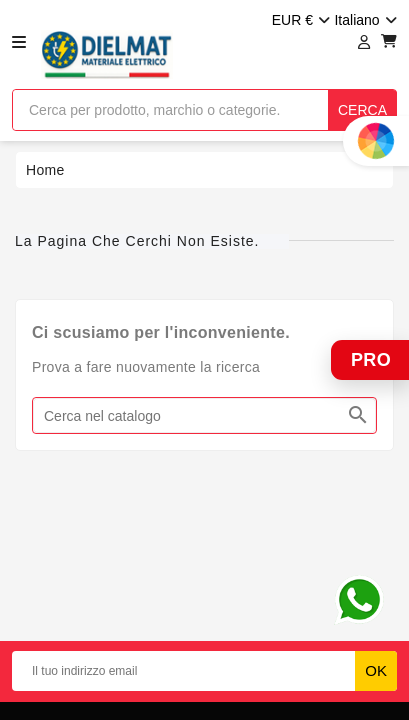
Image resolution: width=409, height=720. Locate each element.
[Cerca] (204, 415)
